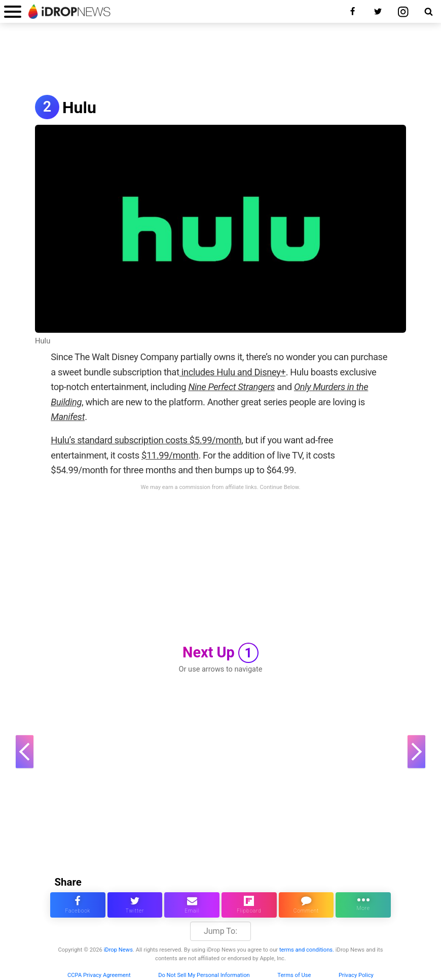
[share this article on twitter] (135, 905)
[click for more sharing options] (363, 905)
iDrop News (118, 950)
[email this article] (192, 905)
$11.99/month (170, 455)
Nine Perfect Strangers (231, 387)
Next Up (220, 653)
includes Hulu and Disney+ (233, 372)
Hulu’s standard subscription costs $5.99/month (146, 440)
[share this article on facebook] (78, 905)
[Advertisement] (220, 60)
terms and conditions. (307, 950)
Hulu (79, 108)
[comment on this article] (306, 905)
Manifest (68, 417)
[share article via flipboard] (249, 905)
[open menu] (13, 11)
